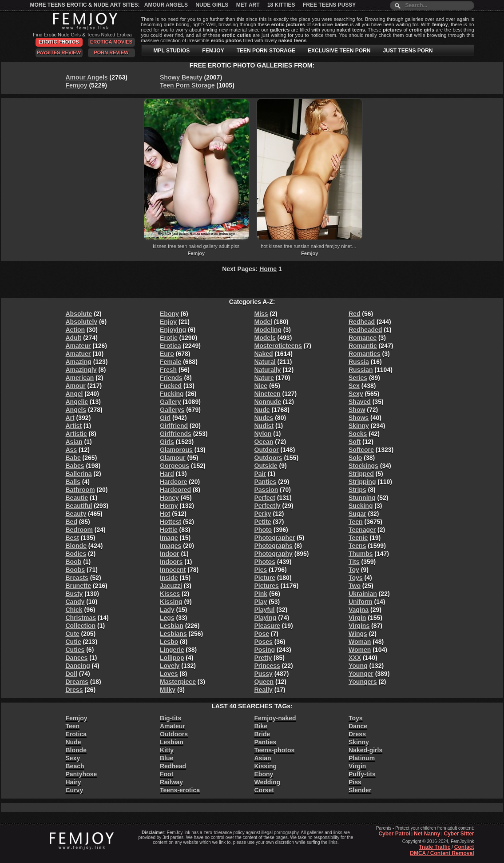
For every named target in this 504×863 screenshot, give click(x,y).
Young (358, 666)
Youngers (363, 682)
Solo (355, 458)
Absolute (79, 314)
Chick (74, 610)
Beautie (77, 498)
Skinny (359, 426)
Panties (266, 482)
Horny (169, 506)
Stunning (362, 498)
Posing (265, 650)
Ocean (264, 442)
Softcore (361, 450)
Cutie (73, 642)
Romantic (363, 346)
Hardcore (173, 482)
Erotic (169, 338)
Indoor (170, 554)
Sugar (357, 514)
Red (354, 314)
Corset (264, 790)
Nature (264, 378)
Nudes (264, 418)
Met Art (248, 5)
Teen (356, 522)
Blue (167, 758)
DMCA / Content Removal (442, 853)
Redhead (362, 322)
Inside (169, 578)
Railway (171, 782)
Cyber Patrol (394, 834)
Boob (74, 562)
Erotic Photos (59, 42)
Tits (354, 562)
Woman (360, 642)
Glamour (173, 458)
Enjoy (168, 322)
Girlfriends (176, 434)
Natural (265, 362)
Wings (358, 634)
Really (264, 690)
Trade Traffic (435, 847)
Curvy (75, 790)
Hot (165, 514)
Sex (354, 386)
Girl (165, 418)
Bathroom (80, 490)
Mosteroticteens (278, 346)
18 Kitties (281, 5)
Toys (356, 578)
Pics (261, 570)
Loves (169, 674)
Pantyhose (81, 774)
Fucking (172, 394)
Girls (167, 442)
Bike (261, 726)
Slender (360, 790)
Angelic (77, 402)
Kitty (167, 750)
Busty (74, 594)
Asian (74, 442)
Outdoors (268, 458)
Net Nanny (427, 834)
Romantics (365, 354)
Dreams (77, 682)
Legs (167, 618)
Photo (263, 530)
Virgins (359, 626)
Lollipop (172, 658)
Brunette (79, 586)
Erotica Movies (111, 42)
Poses (264, 642)
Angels (76, 410)
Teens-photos (275, 750)
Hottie (169, 530)
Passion (266, 490)
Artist (74, 426)
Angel (74, 394)
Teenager (362, 530)
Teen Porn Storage (187, 85)
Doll (71, 674)
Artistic (76, 434)
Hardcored (175, 490)
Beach (75, 766)
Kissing (171, 602)
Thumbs (361, 554)
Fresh (168, 370)
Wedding (268, 782)
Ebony (169, 314)
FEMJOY (213, 51)
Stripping (362, 482)
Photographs (274, 546)
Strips (357, 490)
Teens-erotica (180, 790)
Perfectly (268, 506)
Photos (265, 562)
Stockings (363, 466)
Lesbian (172, 626)
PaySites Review (59, 52)
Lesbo (169, 642)
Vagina (359, 610)
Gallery (170, 402)
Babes (75, 466)
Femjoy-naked (275, 718)
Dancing (78, 666)
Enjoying (173, 330)
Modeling (268, 330)
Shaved (360, 402)
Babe (73, 458)
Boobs (75, 570)
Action (75, 330)
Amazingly (81, 370)
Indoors (171, 562)
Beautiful (79, 506)
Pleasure (267, 626)
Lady (167, 610)
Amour (76, 386)
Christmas (81, 618)
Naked (264, 354)
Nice (261, 386)
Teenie (358, 538)
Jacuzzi (171, 586)
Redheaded (365, 330)
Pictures (267, 586)
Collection (81, 626)
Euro (167, 354)
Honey (169, 498)
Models (265, 338)
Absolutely (82, 322)
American (80, 378)
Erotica (170, 346)
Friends (171, 378)
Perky (263, 514)
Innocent (173, 570)
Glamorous (176, 450)
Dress (74, 690)
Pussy (264, 674)
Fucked (171, 386)
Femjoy (77, 85)
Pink (261, 594)
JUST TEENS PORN (408, 51)
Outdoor (267, 450)
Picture (265, 578)
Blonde (76, 546)
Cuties (75, 650)
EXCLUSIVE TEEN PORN (339, 51)
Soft (355, 442)
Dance (358, 726)
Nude (262, 410)
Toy (354, 570)
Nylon (263, 434)
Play (261, 602)
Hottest (171, 522)
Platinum (362, 758)
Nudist (264, 426)
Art (70, 418)
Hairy (73, 782)
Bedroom (79, 530)
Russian (361, 370)
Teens (357, 546)
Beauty (76, 514)
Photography (274, 554)
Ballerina (79, 474)
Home (268, 269)
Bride (262, 734)
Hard (167, 474)
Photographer (275, 538)
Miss (261, 314)
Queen (264, 682)
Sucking (361, 506)
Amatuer (78, 354)
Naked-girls (365, 750)
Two (355, 586)
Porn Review (111, 52)
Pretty (263, 658)
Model (263, 322)
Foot (167, 774)
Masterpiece (178, 682)
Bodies (76, 554)
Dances (77, 658)
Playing (266, 618)
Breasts (77, 578)
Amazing (79, 362)
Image (169, 538)
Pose (262, 634)
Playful (265, 610)
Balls (73, 482)
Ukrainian (363, 594)
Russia (359, 362)
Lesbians (173, 634)
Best (72, 538)
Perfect (265, 498)
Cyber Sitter (459, 834)
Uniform (361, 602)
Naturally (268, 370)
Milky (168, 690)
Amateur (78, 346)
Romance (363, 338)
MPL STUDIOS (172, 51)
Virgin (357, 618)
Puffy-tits (362, 774)
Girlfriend (174, 426)
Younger (361, 674)
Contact (464, 847)
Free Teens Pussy (329, 5)
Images (171, 546)
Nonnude (268, 402)
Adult (74, 338)
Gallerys (172, 410)
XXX (355, 658)
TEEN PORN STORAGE (266, 51)
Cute (73, 634)
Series (358, 378)
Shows (359, 418)
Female (171, 362)
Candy (75, 602)
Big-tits (171, 718)
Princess (267, 666)
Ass (71, 450)
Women (360, 650)
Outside (266, 466)
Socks (358, 434)
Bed (71, 522)
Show (357, 410)
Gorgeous (175, 466)
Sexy (356, 394)
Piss (355, 782)
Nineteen (268, 394)
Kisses (170, 594)
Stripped (361, 474)
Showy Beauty (181, 77)
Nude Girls (212, 5)
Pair (260, 474)
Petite (263, 522)
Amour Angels (166, 5)
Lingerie (172, 650)
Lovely (170, 666)
